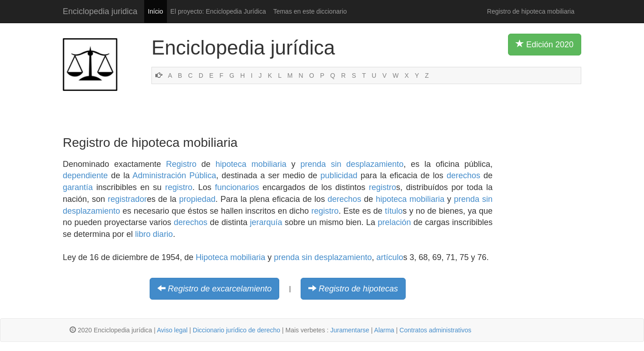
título (394, 211)
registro (179, 187)
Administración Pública (174, 175)
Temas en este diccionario (310, 11)
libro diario (154, 234)
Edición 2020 (545, 44)
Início (155, 11)
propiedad (197, 199)
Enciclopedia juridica (100, 11)
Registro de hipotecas (358, 289)
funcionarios (237, 187)
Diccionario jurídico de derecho (236, 330)
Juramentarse (350, 330)
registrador (127, 199)
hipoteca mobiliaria (251, 164)
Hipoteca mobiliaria (230, 257)
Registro (181, 164)
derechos (463, 175)
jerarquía (266, 222)
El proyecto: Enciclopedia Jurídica (218, 11)
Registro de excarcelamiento (220, 289)
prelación (394, 222)
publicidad (339, 175)
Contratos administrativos (435, 330)
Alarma (384, 330)
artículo (390, 257)
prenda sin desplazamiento (352, 164)
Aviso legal (172, 330)
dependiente (85, 175)
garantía (78, 187)
